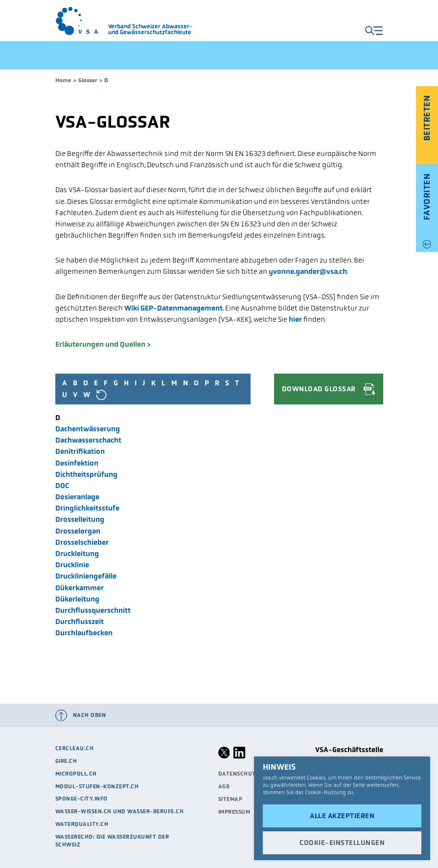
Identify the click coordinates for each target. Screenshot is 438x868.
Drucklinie (72, 565)
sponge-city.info (81, 799)
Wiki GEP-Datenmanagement (173, 308)
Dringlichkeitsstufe (87, 508)
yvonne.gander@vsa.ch (308, 271)
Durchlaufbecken (84, 633)
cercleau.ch (75, 748)
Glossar (88, 80)
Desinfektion (77, 463)
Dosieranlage (77, 497)
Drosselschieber (82, 542)
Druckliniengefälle (86, 576)
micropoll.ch (76, 774)
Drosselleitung (80, 519)
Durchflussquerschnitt (93, 610)
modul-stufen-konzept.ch (97, 786)
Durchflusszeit (80, 622)
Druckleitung (77, 554)
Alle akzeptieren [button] (342, 816)
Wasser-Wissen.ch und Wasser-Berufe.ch (120, 811)
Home (63, 80)
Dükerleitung (77, 599)
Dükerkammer (80, 588)
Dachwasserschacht (88, 440)
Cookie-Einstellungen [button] (342, 843)
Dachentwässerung (88, 429)
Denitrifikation (80, 451)
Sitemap (231, 799)
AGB (224, 786)
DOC (62, 486)
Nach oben (90, 715)
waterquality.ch (82, 824)
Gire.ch (66, 761)
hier (295, 319)
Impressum (234, 812)
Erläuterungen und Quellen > (103, 344)
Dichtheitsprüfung (86, 474)
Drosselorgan (78, 531)
